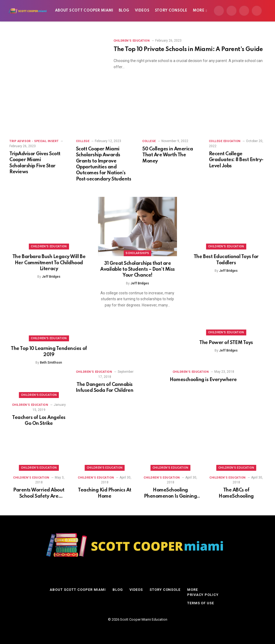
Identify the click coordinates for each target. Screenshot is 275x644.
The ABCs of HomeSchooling (236, 493)
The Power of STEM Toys (226, 343)
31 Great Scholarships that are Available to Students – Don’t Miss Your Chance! (137, 269)
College (83, 141)
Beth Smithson (51, 363)
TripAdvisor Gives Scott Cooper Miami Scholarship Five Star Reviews (35, 163)
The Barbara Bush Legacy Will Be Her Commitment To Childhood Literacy (49, 263)
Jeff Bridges (51, 277)
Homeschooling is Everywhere (203, 380)
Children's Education (132, 41)
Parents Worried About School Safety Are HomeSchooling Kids (39, 493)
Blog (124, 11)
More (199, 11)
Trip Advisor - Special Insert (34, 141)
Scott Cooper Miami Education (144, 619)
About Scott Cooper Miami (84, 11)
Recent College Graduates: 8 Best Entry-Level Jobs (236, 160)
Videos (142, 11)
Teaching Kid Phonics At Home (105, 493)
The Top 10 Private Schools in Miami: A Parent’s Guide (188, 49)
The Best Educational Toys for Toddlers (226, 260)
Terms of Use (201, 603)
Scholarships (137, 253)
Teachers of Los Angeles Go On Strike (39, 421)
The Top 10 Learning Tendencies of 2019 (49, 352)
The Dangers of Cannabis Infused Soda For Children (104, 388)
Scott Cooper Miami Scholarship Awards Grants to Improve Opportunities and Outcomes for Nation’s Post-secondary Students (104, 164)
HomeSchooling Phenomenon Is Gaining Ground (171, 493)
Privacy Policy (203, 595)
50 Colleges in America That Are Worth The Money (168, 155)
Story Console (171, 11)
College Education (225, 141)
